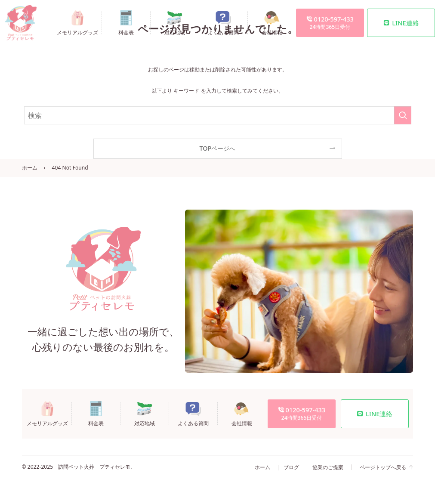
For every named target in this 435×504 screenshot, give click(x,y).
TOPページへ (218, 148)
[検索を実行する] (403, 115)
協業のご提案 (328, 467)
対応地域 (175, 32)
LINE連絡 (401, 23)
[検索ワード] (218, 115)
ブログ (291, 467)
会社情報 (272, 32)
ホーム (30, 168)
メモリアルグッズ (77, 32)
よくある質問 (223, 32)
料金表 (126, 32)
